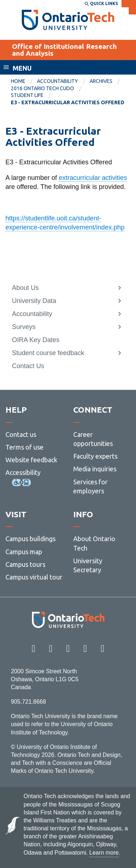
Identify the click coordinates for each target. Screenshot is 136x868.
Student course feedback (48, 353)
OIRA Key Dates (36, 340)
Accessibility (23, 472)
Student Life (27, 95)
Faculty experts (95, 456)
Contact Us (28, 366)
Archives (101, 81)
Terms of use (24, 447)
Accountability (57, 81)
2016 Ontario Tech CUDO (42, 88)
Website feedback (31, 460)
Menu (22, 68)
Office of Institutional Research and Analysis (64, 50)
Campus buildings (30, 539)
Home (18, 81)
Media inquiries (95, 469)
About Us (25, 288)
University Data (34, 301)
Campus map (24, 552)
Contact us (21, 434)
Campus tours (25, 564)
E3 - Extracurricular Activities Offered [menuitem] (68, 102)
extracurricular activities (93, 178)
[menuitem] (24, 81)
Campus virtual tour (34, 577)
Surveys (24, 327)
